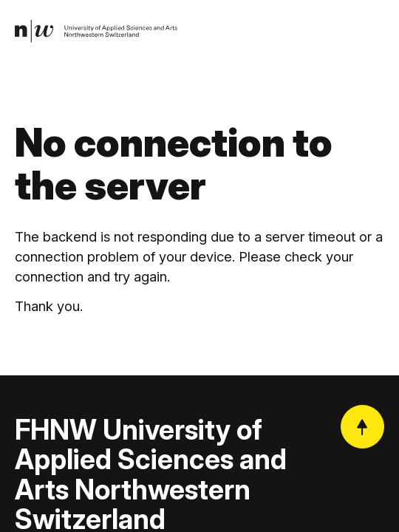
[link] (96, 32)
